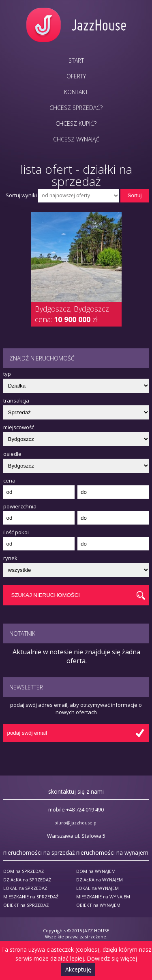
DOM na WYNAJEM (96, 871)
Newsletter (26, 687)
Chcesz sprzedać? (76, 108)
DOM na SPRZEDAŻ (24, 871)
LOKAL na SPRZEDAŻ (25, 888)
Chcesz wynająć (76, 139)
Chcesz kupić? (76, 123)
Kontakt (76, 92)
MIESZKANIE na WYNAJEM (103, 897)
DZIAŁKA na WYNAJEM (100, 880)
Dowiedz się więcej (112, 958)
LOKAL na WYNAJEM (97, 888)
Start (76, 60)
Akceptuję (78, 969)
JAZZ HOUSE (96, 930)
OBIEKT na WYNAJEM (98, 905)
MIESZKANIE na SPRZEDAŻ (31, 897)
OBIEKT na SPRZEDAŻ (26, 905)
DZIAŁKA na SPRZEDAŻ (27, 880)
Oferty (76, 76)
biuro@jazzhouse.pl (76, 823)
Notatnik (22, 633)
